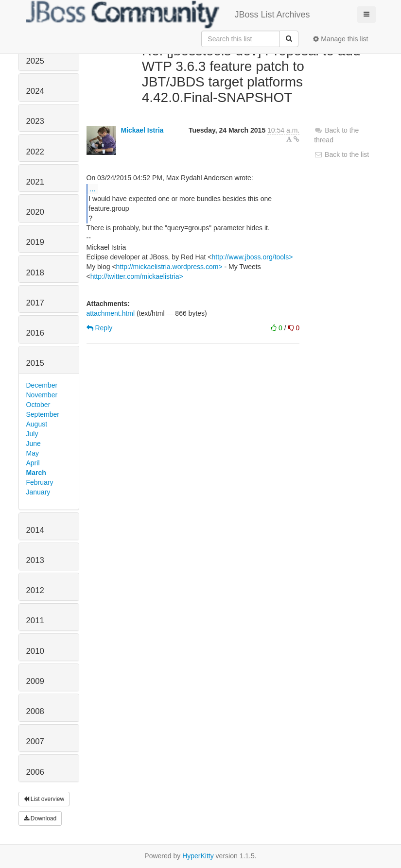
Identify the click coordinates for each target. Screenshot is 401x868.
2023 (35, 121)
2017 (35, 303)
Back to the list (341, 154)
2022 (35, 152)
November (42, 395)
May (33, 453)
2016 (35, 333)
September (43, 414)
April (33, 463)
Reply (100, 328)
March (36, 473)
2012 (35, 590)
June (34, 443)
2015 (35, 363)
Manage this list (340, 39)
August (37, 424)
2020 (35, 212)
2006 (35, 772)
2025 (35, 61)
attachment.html (111, 313)
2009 (35, 681)
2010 (35, 651)
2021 (35, 182)
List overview (44, 799)
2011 (35, 621)
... (93, 188)
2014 (35, 530)
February (40, 482)
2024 (35, 91)
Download (40, 818)
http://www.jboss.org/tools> (252, 257)
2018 (35, 273)
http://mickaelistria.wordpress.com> (169, 267)
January (38, 492)
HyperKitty (198, 856)
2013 (35, 560)
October (38, 405)
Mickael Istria (142, 130)
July (32, 434)
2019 (35, 242)
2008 (35, 711)
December (42, 385)
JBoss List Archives (168, 15)
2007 (35, 741)
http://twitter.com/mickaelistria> (137, 276)
